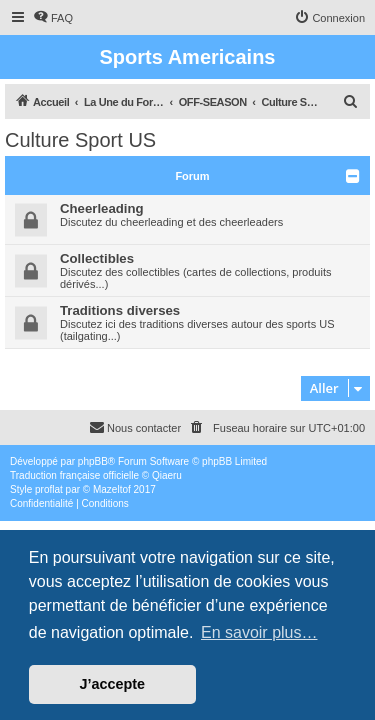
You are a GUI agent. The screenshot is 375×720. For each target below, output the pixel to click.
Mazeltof (112, 489)
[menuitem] (53, 18)
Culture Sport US (80, 140)
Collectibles (97, 258)
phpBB (93, 461)
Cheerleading (102, 208)
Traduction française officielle (74, 475)
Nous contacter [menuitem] (135, 427)
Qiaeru (167, 475)
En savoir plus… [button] (259, 632)
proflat (49, 489)
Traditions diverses (120, 310)
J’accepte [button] (113, 684)
